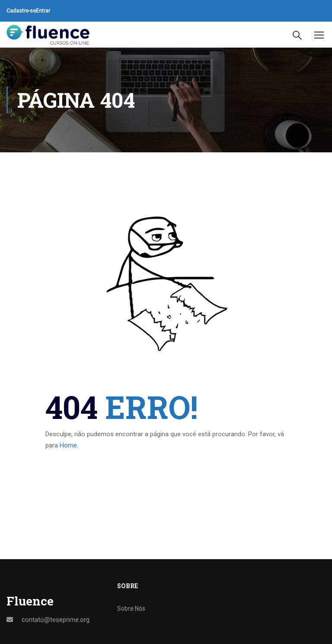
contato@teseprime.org (56, 620)
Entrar (43, 11)
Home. (69, 445)
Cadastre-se (21, 11)
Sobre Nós (131, 609)
